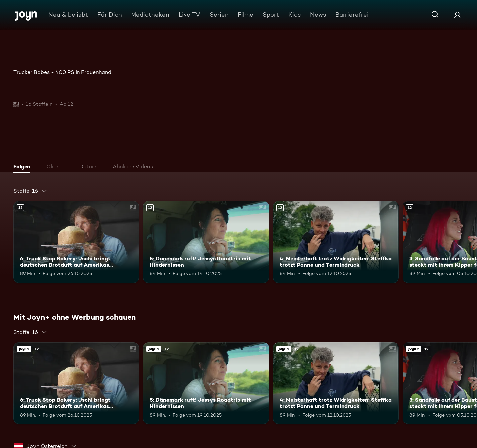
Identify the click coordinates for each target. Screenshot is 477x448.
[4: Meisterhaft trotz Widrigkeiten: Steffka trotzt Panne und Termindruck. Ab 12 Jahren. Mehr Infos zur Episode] (336, 242)
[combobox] (30, 191)
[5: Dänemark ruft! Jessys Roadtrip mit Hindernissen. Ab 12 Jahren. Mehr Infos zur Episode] (206, 242)
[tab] (24, 167)
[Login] (457, 15)
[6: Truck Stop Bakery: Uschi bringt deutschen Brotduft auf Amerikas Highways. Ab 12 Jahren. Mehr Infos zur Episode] (76, 242)
